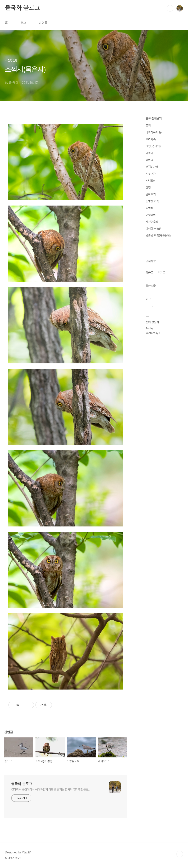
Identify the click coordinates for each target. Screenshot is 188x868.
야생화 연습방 (154, 229)
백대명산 (151, 181)
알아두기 (151, 194)
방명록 (43, 23)
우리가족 (151, 139)
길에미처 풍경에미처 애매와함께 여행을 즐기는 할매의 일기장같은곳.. (50, 789)
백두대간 (151, 174)
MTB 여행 (152, 167)
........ (157, 305)
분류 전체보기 (154, 118)
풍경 (148, 126)
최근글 (149, 273)
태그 (23, 23)
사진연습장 (152, 222)
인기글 (161, 273)
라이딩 (149, 160)
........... (149, 305)
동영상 (149, 208)
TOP (180, 854)
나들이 (149, 153)
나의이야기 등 (154, 132)
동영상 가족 (152, 201)
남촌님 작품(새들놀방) (158, 236)
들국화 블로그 (23, 8)
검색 (170, 8)
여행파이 (151, 215)
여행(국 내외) (153, 146)
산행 (148, 187)
